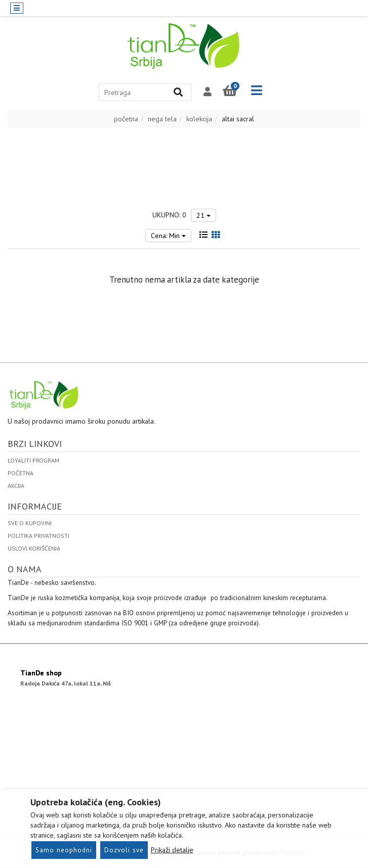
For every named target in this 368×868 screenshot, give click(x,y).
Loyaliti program (33, 460)
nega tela (162, 119)
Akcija (16, 486)
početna (126, 119)
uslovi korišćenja (34, 548)
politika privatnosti (38, 536)
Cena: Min (168, 236)
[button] (208, 92)
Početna (21, 473)
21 (203, 215)
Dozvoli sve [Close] (124, 850)
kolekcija (199, 119)
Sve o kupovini (30, 523)
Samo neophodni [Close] (64, 850)
